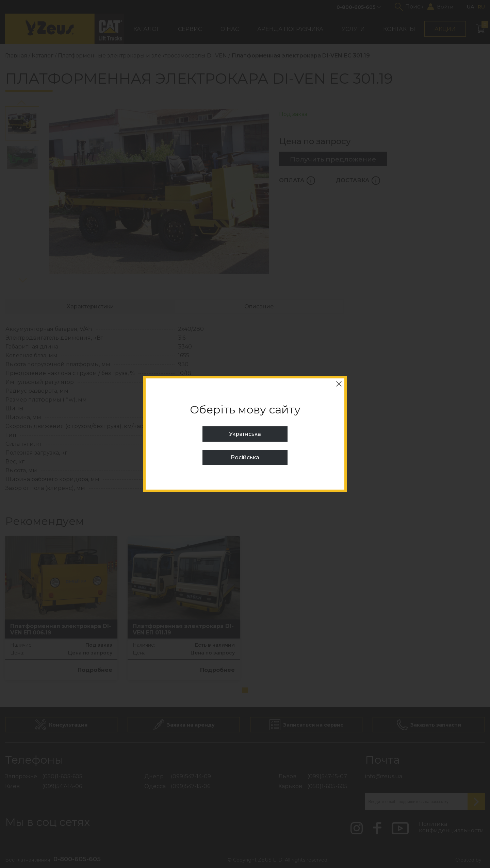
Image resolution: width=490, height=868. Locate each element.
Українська (245, 434)
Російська (245, 457)
